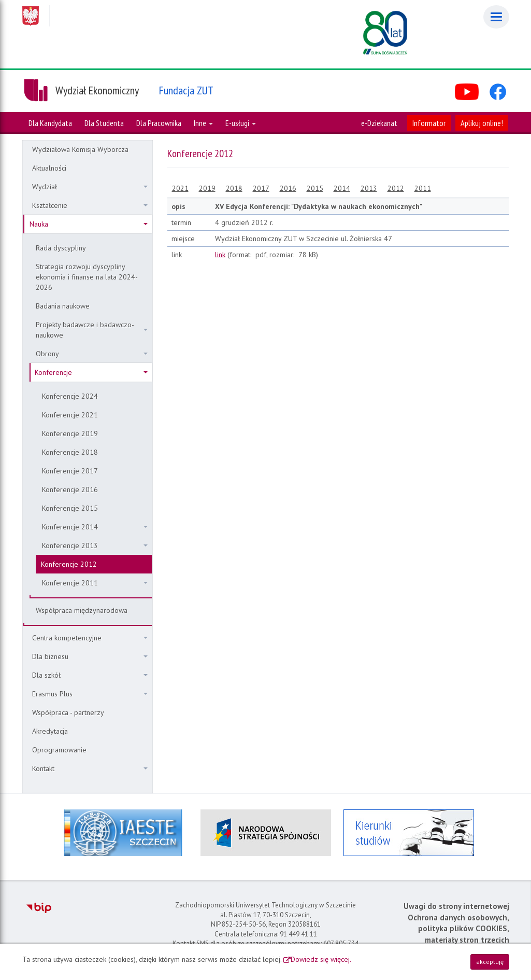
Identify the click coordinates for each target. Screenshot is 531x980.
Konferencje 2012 (69, 564)
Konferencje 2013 (95, 545)
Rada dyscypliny (61, 248)
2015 (315, 188)
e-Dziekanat (379, 123)
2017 (261, 188)
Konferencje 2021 (70, 415)
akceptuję (490, 962)
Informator (429, 123)
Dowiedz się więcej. (321, 959)
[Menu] (496, 17)
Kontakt (90, 768)
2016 (288, 188)
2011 (423, 188)
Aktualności (49, 168)
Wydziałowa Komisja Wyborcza (80, 149)
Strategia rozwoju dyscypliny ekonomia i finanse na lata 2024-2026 (87, 277)
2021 (180, 188)
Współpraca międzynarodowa (82, 610)
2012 (396, 188)
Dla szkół (90, 675)
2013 (369, 188)
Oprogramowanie (59, 750)
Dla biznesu (90, 656)
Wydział (90, 187)
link (220, 255)
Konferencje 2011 (95, 583)
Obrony (92, 354)
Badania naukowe (63, 306)
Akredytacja (50, 731)
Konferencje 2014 (95, 527)
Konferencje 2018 (70, 452)
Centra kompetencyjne (90, 638)
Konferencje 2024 (70, 396)
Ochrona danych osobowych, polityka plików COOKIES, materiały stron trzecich (458, 929)
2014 (342, 188)
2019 (207, 188)
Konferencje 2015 (70, 508)
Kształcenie (90, 205)
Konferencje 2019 (70, 433)
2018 (234, 188)
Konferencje (91, 372)
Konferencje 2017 (70, 471)
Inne (203, 123)
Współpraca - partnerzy (68, 712)
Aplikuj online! (482, 123)
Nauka (89, 224)
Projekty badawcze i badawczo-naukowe (92, 330)
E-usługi (241, 123)
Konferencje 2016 (70, 489)
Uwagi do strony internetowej (456, 906)
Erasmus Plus (90, 694)
